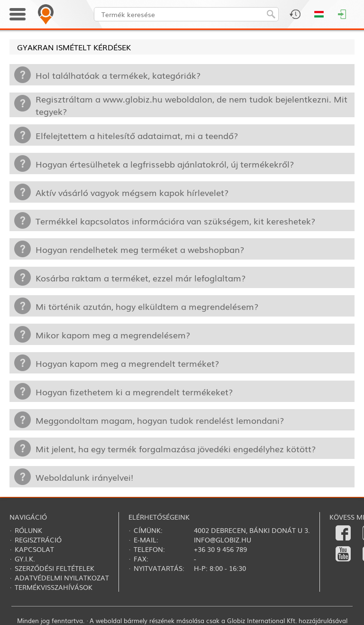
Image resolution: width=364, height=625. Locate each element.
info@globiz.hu (223, 540)
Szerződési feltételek (55, 568)
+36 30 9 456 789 (220, 549)
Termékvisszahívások (54, 587)
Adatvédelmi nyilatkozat (62, 578)
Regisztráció (38, 540)
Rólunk (28, 530)
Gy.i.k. (25, 559)
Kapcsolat (34, 549)
